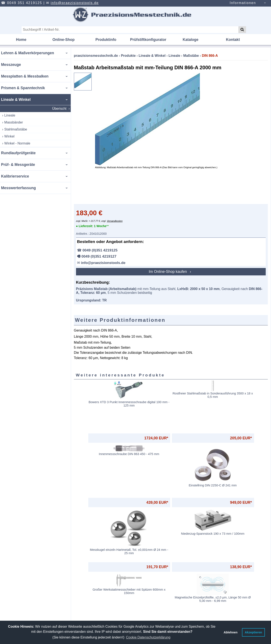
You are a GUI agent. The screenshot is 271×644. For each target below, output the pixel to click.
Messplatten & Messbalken (25, 76)
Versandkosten (111, 221)
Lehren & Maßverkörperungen (28, 53)
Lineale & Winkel (16, 100)
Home (21, 40)
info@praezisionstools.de (75, 3)
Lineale (10, 115)
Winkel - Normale (17, 143)
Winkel (9, 136)
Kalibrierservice (15, 176)
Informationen (243, 3)
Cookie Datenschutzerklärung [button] (148, 637)
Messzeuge (11, 65)
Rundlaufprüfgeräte (18, 153)
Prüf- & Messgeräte (18, 165)
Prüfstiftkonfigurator (148, 40)
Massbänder (14, 122)
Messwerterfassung (18, 188)
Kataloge (191, 40)
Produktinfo (106, 40)
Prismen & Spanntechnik (23, 88)
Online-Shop (64, 40)
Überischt (55, 109)
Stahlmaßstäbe (16, 129)
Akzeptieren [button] (253, 632)
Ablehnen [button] (231, 632)
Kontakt (233, 40)
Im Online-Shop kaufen (166, 272)
